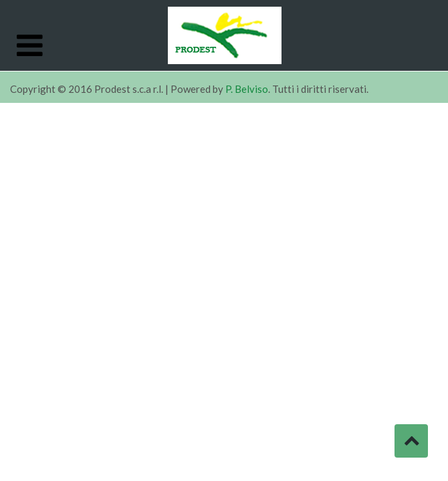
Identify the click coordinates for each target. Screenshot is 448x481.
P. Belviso (247, 89)
